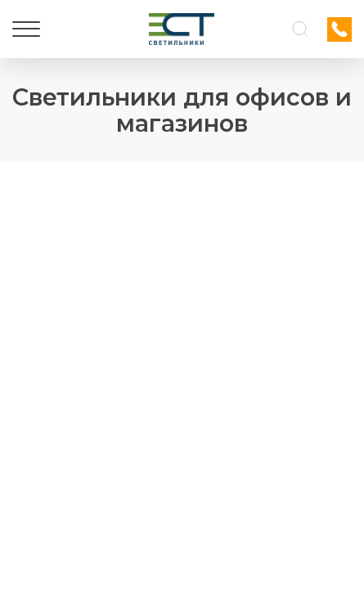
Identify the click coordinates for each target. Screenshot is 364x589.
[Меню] (26, 29)
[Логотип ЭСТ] (182, 29)
